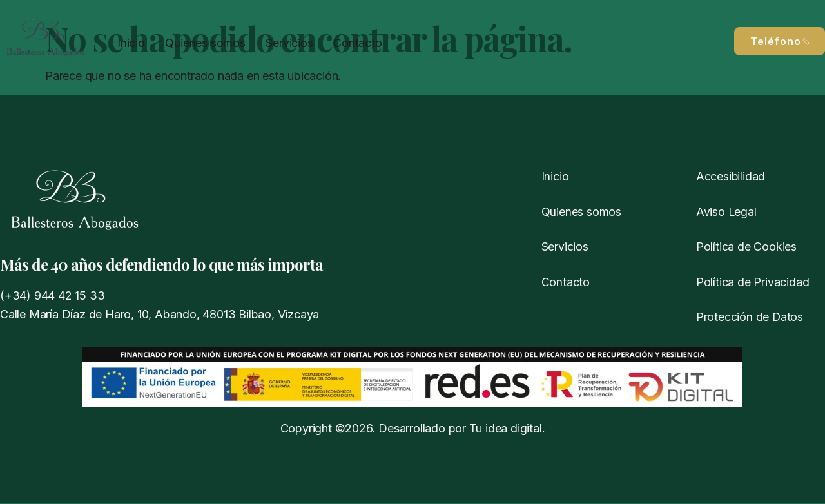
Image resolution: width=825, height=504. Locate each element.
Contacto (354, 42)
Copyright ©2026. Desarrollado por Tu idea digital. (413, 430)
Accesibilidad (731, 176)
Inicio (131, 42)
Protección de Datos (750, 317)
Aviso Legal (727, 212)
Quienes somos (204, 42)
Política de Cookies (746, 247)
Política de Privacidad (753, 283)
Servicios (287, 42)
